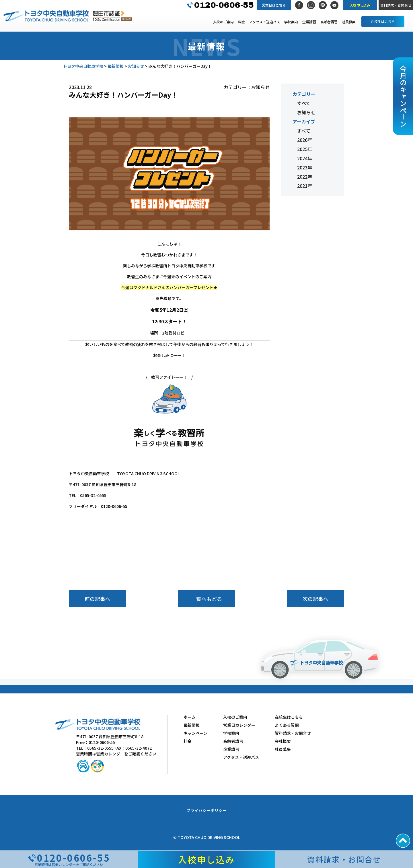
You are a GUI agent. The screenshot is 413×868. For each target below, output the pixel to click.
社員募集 (349, 22)
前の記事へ (98, 599)
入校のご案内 (223, 22)
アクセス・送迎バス (265, 22)
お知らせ (306, 112)
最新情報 (192, 725)
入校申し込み (360, 5)
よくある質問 (287, 725)
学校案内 (291, 22)
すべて (304, 103)
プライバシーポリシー (206, 810)
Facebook (299, 5)
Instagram (311, 5)
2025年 (305, 149)
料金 (241, 22)
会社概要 (283, 741)
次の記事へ (315, 599)
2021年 (305, 186)
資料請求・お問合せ (396, 5)
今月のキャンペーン (403, 96)
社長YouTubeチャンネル (334, 5)
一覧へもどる (206, 599)
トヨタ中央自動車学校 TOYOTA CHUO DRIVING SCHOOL (46, 16)
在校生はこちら (383, 21)
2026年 (305, 140)
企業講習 (309, 22)
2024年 (305, 158)
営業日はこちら (274, 5)
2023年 (305, 167)
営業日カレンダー (239, 725)
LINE (323, 5)
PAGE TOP (403, 841)
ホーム (190, 717)
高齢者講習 (329, 22)
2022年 (305, 177)
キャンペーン (195, 733)
